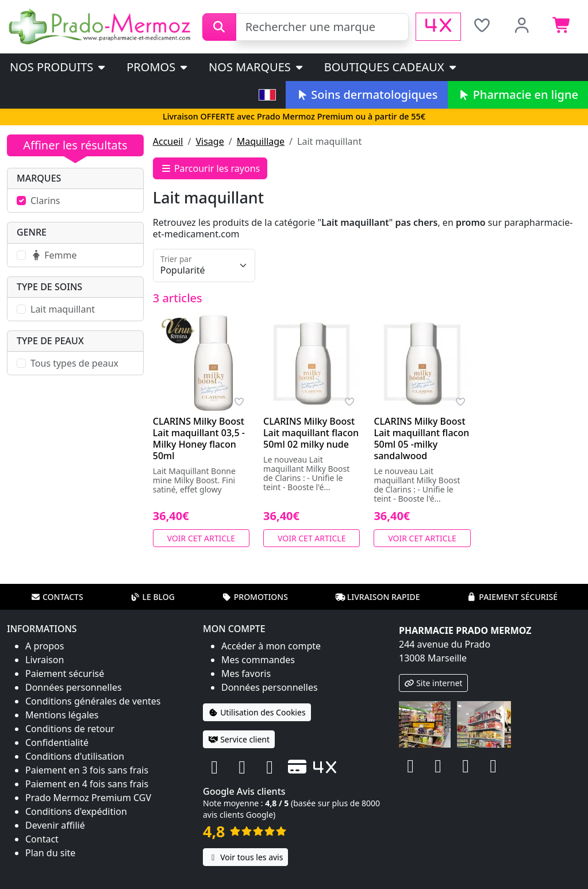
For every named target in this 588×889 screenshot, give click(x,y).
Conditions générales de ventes (93, 701)
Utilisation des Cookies (257, 712)
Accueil (168, 141)
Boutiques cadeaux (391, 67)
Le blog (152, 597)
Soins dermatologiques (366, 95)
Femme (53, 255)
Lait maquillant (63, 309)
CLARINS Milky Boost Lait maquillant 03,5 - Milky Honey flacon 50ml (199, 438)
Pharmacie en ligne (518, 95)
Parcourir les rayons (210, 168)
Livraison (45, 660)
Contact (42, 839)
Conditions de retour (70, 729)
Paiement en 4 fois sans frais (87, 784)
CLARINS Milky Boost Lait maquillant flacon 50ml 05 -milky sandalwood (421, 438)
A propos (45, 646)
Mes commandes (258, 660)
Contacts (57, 597)
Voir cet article (201, 538)
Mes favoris (246, 674)
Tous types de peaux (74, 363)
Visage (210, 141)
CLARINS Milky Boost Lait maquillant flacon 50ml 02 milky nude (311, 433)
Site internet (433, 683)
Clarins (45, 201)
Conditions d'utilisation (75, 756)
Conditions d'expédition (76, 811)
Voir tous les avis (245, 857)
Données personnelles (74, 687)
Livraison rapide (378, 597)
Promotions (255, 597)
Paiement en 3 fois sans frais (87, 770)
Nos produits (58, 67)
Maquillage (261, 141)
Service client (239, 739)
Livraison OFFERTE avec (294, 116)
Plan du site (50, 853)
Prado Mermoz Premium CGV (88, 798)
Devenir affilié (55, 825)
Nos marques (257, 67)
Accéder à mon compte (271, 646)
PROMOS (158, 67)
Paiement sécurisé (512, 597)
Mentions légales (62, 715)
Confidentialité (57, 742)
